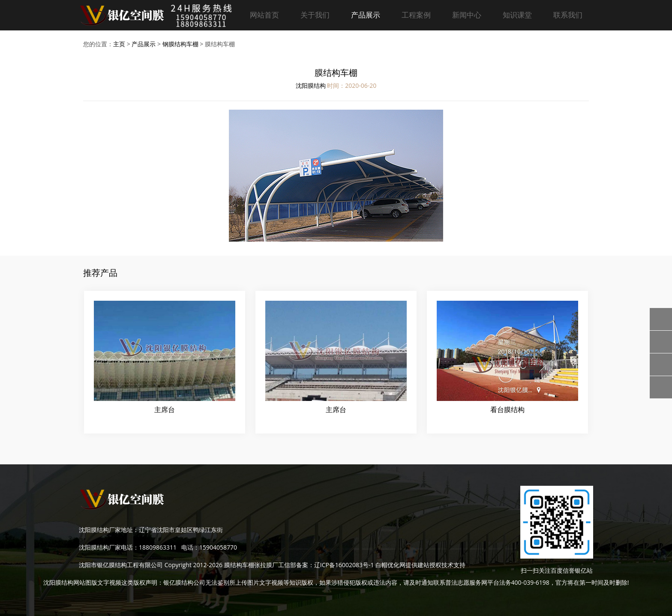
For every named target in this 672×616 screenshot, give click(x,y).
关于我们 (315, 15)
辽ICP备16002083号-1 (344, 565)
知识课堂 (517, 15)
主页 (119, 44)
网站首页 (264, 15)
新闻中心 (467, 15)
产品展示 (366, 15)
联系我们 (568, 15)
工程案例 (416, 15)
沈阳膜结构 (311, 85)
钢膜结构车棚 (180, 44)
